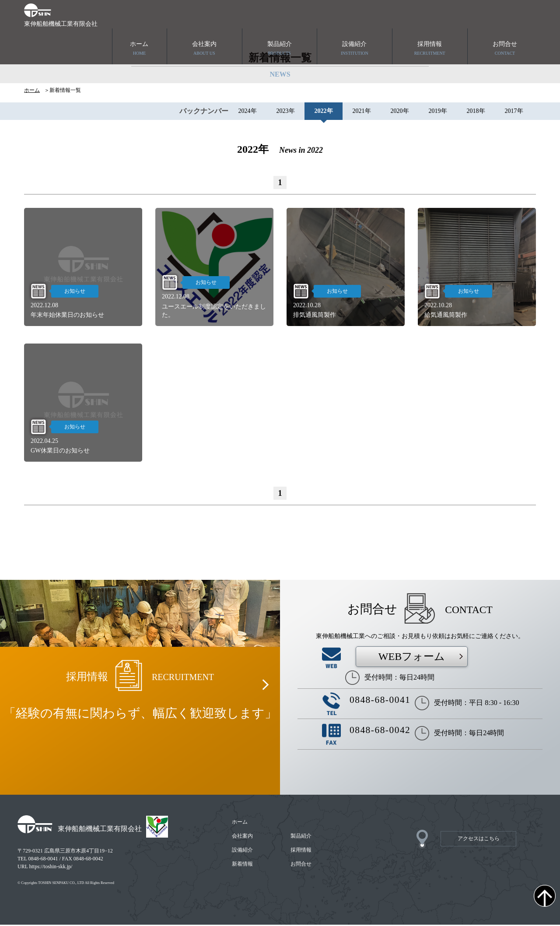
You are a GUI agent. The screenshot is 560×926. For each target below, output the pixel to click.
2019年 (438, 112)
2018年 (476, 112)
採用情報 (430, 21)
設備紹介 (354, 21)
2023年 (286, 112)
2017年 (514, 112)
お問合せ (505, 21)
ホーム (139, 21)
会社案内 (204, 21)
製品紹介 (280, 21)
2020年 (400, 112)
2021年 (362, 112)
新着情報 (243, 865)
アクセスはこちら (479, 840)
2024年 (248, 112)
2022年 (324, 112)
